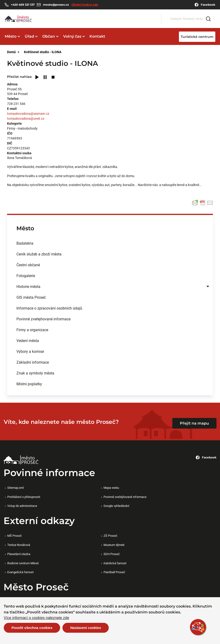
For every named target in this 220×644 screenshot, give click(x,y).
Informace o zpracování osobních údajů (49, 308)
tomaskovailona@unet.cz (26, 118)
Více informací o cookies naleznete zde (36, 618)
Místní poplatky (29, 384)
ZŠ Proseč (110, 536)
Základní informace (33, 362)
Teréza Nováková (19, 545)
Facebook (205, 5)
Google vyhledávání (116, 506)
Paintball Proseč (114, 572)
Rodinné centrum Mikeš (23, 563)
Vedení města (28, 340)
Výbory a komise (30, 351)
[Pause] (45, 78)
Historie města (28, 286)
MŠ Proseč (15, 536)
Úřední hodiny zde (85, 5)
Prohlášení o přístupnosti (24, 497)
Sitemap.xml (15, 488)
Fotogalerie (26, 276)
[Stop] (53, 78)
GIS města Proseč (31, 297)
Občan (49, 36)
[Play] (37, 78)
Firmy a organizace (32, 330)
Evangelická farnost (20, 572)
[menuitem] (110, 243)
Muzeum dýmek (114, 545)
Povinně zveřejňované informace (43, 319)
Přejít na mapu (194, 423)
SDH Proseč (112, 554)
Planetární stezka (19, 554)
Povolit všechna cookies (32, 628)
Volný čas (72, 36)
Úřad (29, 36)
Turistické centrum (197, 37)
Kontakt (97, 36)
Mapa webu (111, 488)
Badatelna (25, 243)
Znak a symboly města (35, 373)
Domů (11, 52)
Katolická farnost (115, 563)
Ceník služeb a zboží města (39, 254)
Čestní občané (28, 265)
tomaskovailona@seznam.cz (28, 113)
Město (11, 36)
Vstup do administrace (22, 506)
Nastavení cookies (86, 628)
